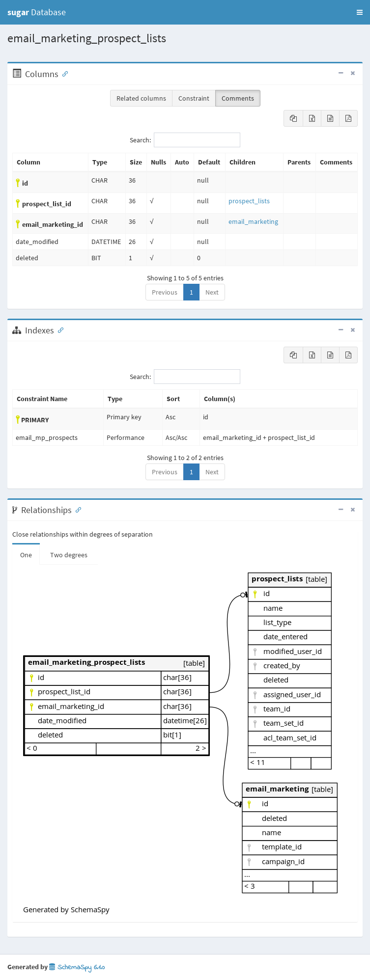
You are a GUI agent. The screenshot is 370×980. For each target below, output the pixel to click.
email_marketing (253, 221)
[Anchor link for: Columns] (63, 73)
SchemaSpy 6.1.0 (77, 967)
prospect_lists (249, 201)
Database (37, 12)
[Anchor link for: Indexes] (58, 329)
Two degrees (69, 555)
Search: (185, 140)
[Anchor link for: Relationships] (76, 509)
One (26, 555)
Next (212, 292)
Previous (165, 292)
